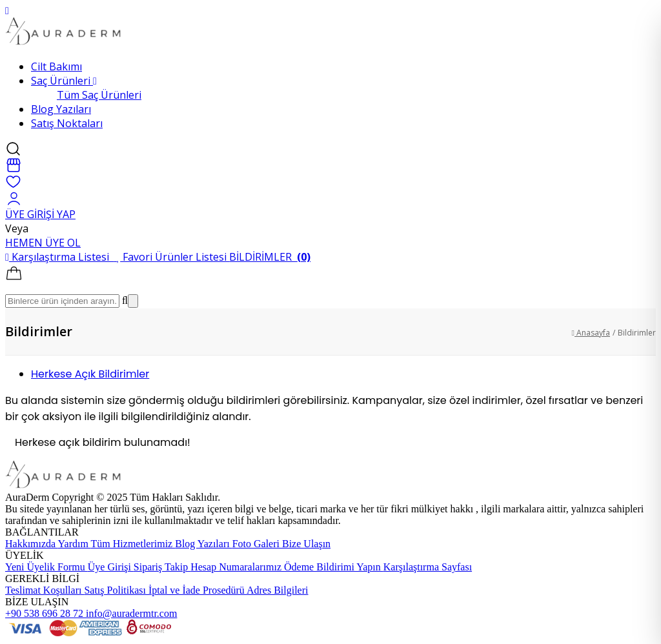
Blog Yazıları (203, 544)
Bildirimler (637, 333)
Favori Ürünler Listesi (173, 257)
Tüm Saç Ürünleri (99, 95)
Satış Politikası (116, 590)
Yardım (75, 544)
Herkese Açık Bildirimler (90, 374)
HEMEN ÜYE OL (43, 243)
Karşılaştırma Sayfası (428, 567)
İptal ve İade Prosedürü (198, 590)
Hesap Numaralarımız (237, 567)
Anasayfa (591, 333)
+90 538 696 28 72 (46, 613)
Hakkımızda (32, 544)
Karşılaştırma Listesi (61, 257)
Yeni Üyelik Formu (46, 567)
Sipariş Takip (162, 567)
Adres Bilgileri (278, 590)
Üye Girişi (111, 567)
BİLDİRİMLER (270, 257)
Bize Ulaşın (306, 544)
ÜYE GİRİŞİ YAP (40, 214)
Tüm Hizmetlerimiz (133, 544)
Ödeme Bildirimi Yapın (334, 567)
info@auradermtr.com (131, 613)
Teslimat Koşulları (45, 590)
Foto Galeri (257, 544)
